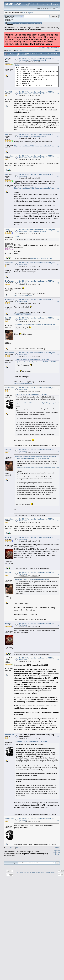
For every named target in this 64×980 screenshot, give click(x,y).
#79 (58, 737)
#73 (58, 451)
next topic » (55, 48)
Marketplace (29, 28)
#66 (58, 232)
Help (15, 23)
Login (27, 23)
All (23, 50)
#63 (58, 136)
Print (57, 50)
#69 (58, 301)
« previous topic (44, 48)
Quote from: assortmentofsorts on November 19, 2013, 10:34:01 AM (36, 456)
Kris (7, 58)
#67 (58, 265)
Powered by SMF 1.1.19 (24, 873)
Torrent (8, 21)
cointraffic (9, 263)
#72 (58, 389)
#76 (58, 574)
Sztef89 (8, 318)
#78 (58, 660)
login (24, 13)
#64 (58, 158)
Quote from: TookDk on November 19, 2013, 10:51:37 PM (32, 579)
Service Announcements (44, 28)
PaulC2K (8, 92)
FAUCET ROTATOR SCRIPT (23, 296)
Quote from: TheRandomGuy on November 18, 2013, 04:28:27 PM (35, 325)
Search (21, 23)
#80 (58, 820)
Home (10, 23)
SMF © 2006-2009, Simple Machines (44, 873)
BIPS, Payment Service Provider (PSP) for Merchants (31, 29)
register (30, 13)
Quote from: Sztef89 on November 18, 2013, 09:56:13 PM (32, 360)
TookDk (8, 537)
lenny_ (8, 230)
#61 (58, 60)
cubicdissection (11, 156)
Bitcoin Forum (9, 28)
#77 (58, 625)
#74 (58, 521)
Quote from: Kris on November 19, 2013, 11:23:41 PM (31, 742)
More (39, 23)
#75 (58, 539)
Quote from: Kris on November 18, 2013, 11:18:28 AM (31, 394)
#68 (58, 283)
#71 (58, 355)
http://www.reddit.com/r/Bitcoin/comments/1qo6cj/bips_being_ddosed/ (38, 403)
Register (33, 23)
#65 (58, 176)
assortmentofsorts (12, 388)
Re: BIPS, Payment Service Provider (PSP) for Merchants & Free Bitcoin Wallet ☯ (37, 59)
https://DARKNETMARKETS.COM (41, 259)
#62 (58, 94)
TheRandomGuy (11, 281)
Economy (19, 28)
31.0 (12, 19)
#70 (58, 320)
